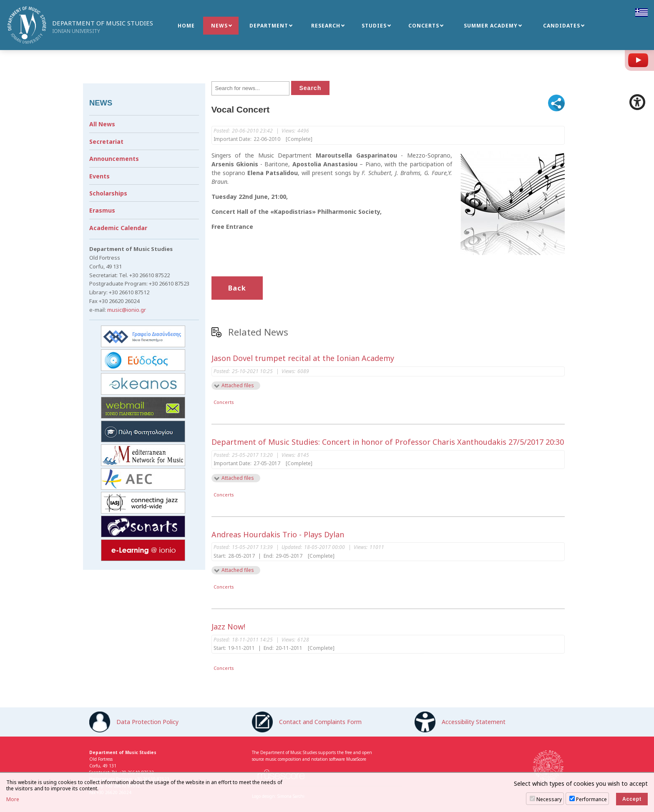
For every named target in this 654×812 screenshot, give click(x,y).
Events (99, 176)
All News (102, 124)
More (13, 799)
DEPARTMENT (269, 26)
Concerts (224, 402)
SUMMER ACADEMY (491, 26)
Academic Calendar (118, 228)
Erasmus (102, 210)
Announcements (114, 159)
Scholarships (108, 193)
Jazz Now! (228, 627)
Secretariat (106, 142)
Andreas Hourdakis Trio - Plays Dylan (278, 534)
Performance (591, 799)
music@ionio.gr (127, 310)
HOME (186, 26)
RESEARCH (326, 26)
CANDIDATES (562, 26)
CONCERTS (424, 26)
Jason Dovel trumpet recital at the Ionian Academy (303, 358)
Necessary (549, 799)
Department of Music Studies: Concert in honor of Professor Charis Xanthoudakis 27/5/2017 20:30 (388, 442)
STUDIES (374, 26)
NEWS (219, 26)
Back (237, 288)
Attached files (238, 385)
